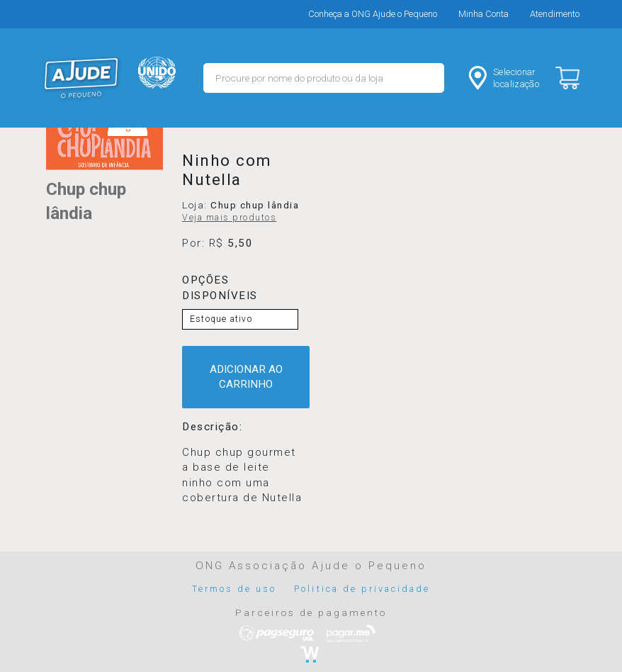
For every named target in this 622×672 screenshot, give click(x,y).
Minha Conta (484, 14)
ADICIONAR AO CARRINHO (246, 377)
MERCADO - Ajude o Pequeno (81, 78)
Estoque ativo (221, 319)
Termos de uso (234, 589)
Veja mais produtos (229, 218)
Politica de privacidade (362, 589)
